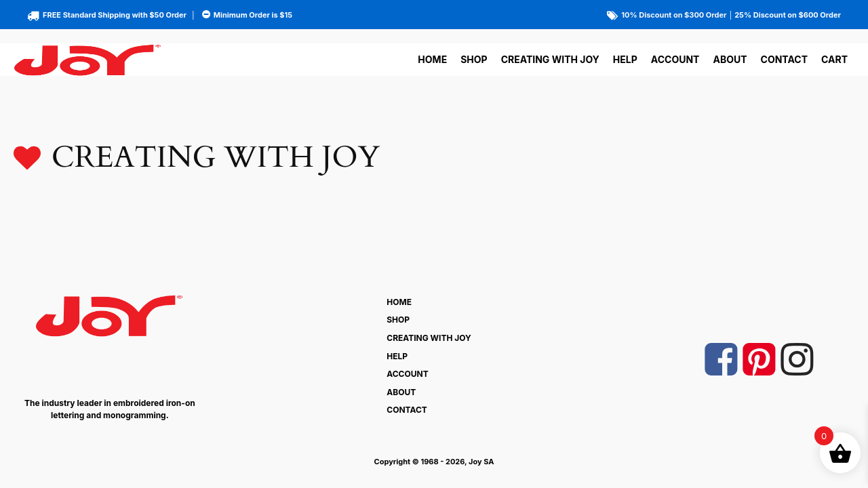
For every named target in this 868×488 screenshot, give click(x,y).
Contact (784, 59)
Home (432, 59)
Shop (474, 59)
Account (675, 59)
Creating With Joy (550, 59)
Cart (834, 59)
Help (625, 59)
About (730, 59)
